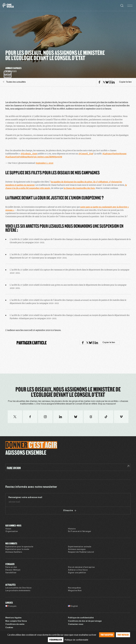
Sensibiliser (11, 573)
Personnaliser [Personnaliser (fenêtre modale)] (56, 640)
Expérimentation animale (80, 547)
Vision (8, 529)
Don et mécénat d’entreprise (81, 567)
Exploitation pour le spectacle (19, 547)
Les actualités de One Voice (18, 588)
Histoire (72, 529)
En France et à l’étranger (80, 532)
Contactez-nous (76, 624)
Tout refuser (123, 635)
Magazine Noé (75, 591)
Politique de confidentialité (81, 618)
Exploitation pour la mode (17, 549)
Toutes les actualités (14, 82)
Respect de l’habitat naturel (81, 552)
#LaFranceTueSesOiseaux (114, 154)
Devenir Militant (13, 570)
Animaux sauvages (77, 549)
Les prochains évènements (18, 591)
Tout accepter (107, 635)
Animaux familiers (14, 552)
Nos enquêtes (74, 588)
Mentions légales (13, 618)
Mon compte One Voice (16, 621)
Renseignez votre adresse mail (25, 497)
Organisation (12, 532)
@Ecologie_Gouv (29, 154)
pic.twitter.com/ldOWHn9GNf (48, 157)
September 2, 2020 (45, 163)
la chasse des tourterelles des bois (79, 188)
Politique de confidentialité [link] (76, 640)
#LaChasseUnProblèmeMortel (19, 157)
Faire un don (11, 567)
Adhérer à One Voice (78, 570)
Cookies (9, 628)
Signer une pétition (77, 573)
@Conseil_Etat (86, 154)
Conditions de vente (15, 624)
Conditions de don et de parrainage (85, 621)
